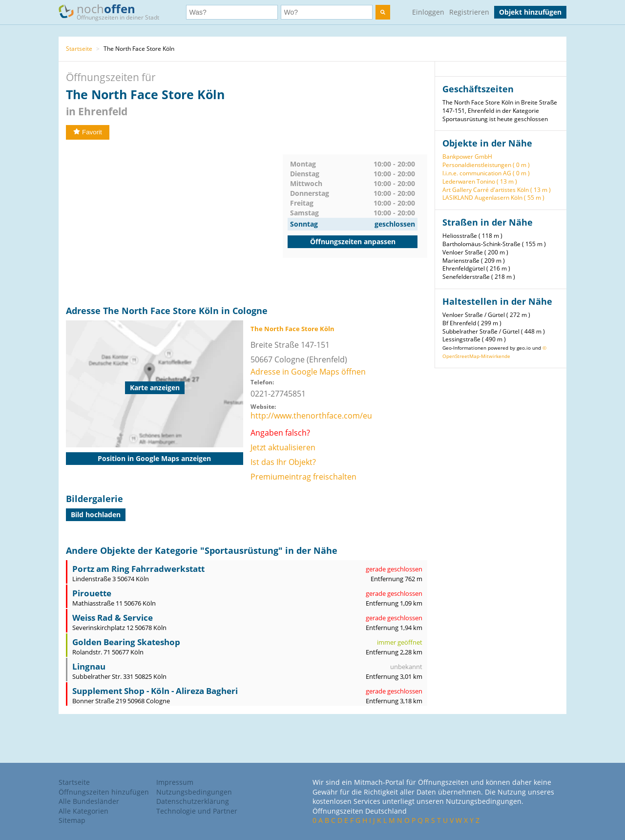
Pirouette (92, 593)
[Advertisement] (174, 223)
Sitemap (72, 820)
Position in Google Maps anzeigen (154, 458)
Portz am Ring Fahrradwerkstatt (138, 569)
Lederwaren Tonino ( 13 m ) (480, 181)
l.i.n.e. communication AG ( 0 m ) (486, 173)
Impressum (175, 782)
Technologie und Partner (197, 811)
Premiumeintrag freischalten (303, 477)
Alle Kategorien (83, 811)
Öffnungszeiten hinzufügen (104, 792)
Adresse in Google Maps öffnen (308, 372)
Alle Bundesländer (89, 801)
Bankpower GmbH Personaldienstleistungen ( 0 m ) (486, 161)
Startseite (79, 49)
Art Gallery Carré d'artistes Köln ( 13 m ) (497, 190)
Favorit (88, 132)
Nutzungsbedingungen (194, 792)
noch (114, 11)
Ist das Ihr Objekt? (283, 462)
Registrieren (469, 12)
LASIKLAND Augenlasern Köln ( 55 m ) (493, 198)
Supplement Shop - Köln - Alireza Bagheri (155, 691)
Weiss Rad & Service (113, 618)
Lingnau (89, 666)
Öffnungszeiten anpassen (353, 241)
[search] (383, 12)
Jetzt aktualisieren (283, 447)
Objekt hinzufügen (530, 12)
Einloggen (428, 12)
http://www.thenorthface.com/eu (311, 416)
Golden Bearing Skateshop (126, 642)
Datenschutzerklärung (193, 801)
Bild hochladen (96, 514)
